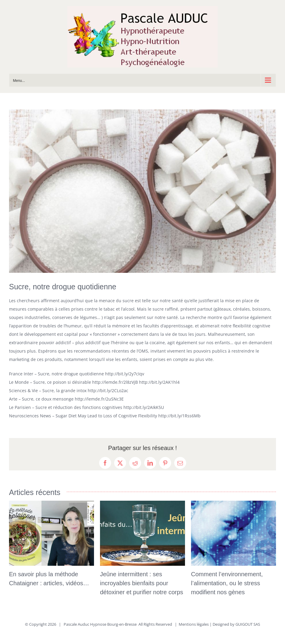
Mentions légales (194, 624)
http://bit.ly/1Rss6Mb (179, 416)
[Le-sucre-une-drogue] (142, 191)
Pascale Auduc (76, 624)
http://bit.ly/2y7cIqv (125, 374)
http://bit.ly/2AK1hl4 (159, 382)
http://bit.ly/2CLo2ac (108, 391)
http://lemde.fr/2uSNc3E (99, 399)
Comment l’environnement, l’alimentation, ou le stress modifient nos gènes (227, 583)
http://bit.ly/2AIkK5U (144, 407)
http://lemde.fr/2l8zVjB (115, 382)
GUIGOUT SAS (248, 624)
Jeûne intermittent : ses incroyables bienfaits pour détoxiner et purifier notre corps (142, 583)
